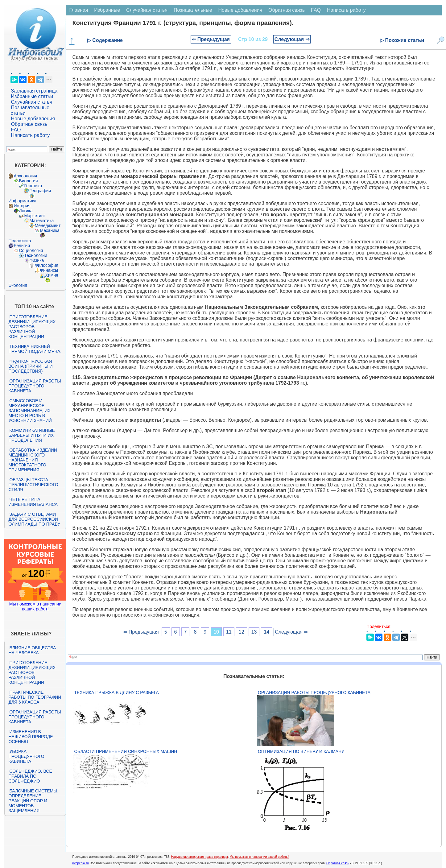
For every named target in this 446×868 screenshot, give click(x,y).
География (40, 191)
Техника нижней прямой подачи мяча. (35, 349)
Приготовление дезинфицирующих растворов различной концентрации (32, 327)
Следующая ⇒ (292, 39)
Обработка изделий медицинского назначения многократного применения (33, 460)
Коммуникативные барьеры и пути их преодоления (31, 435)
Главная (78, 10)
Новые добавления (33, 119)
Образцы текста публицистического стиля (33, 485)
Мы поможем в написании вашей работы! (259, 857)
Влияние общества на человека (32, 650)
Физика (37, 260)
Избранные (107, 10)
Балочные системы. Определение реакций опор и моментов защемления (33, 801)
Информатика (22, 201)
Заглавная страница (34, 91)
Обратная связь (29, 124)
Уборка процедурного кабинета (26, 756)
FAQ (16, 130)
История (22, 206)
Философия (46, 265)
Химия (52, 275)
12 (242, 632)
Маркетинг (35, 216)
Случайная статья (31, 102)
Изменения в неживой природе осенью (31, 737)
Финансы (49, 270)
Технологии (35, 255)
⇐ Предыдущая (211, 39)
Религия (22, 246)
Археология (25, 176)
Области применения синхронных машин (126, 751)
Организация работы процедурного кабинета (35, 386)
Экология (18, 285)
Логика (26, 211)
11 (229, 632)
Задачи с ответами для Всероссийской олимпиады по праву (34, 519)
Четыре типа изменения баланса (33, 502)
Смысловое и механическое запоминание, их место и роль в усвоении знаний (30, 411)
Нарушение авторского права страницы (200, 857)
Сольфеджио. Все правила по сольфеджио (30, 776)
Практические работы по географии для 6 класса (35, 697)
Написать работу (30, 135)
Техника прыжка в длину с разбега (116, 692)
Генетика (33, 186)
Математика (41, 221)
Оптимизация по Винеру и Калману (301, 751)
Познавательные (193, 10)
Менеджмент (47, 225)
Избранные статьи (32, 96)
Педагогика (20, 241)
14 (266, 632)
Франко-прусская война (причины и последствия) (30, 366)
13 (254, 632)
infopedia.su (81, 863)
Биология (28, 181)
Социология (31, 250)
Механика (50, 230)
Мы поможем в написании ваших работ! (35, 606)
